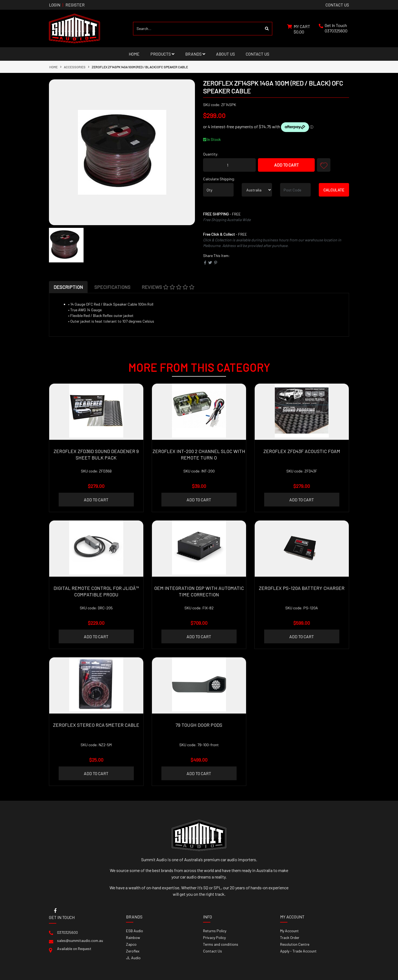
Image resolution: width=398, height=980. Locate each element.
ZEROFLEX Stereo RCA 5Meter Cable (96, 725)
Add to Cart (286, 165)
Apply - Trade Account (298, 951)
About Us (225, 54)
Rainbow (133, 937)
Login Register (67, 5)
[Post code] (295, 190)
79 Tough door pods (199, 725)
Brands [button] (195, 54)
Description (68, 287)
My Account (289, 931)
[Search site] (267, 29)
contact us (337, 5)
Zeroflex (133, 951)
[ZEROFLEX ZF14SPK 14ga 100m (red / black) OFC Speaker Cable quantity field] (229, 165)
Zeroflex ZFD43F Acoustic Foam (302, 451)
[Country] (257, 190)
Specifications (112, 287)
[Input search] (198, 29)
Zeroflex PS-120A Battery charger (302, 588)
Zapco (131, 944)
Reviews (168, 287)
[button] (324, 165)
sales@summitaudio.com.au (80, 940)
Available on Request (74, 949)
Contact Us (258, 54)
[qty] (218, 190)
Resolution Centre (295, 944)
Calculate (334, 190)
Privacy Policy (214, 937)
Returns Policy (215, 931)
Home (134, 54)
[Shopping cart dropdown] (299, 29)
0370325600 (336, 31)
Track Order (290, 937)
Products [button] (162, 54)
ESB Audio (135, 931)
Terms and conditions (221, 944)
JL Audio (133, 958)
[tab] (68, 287)
